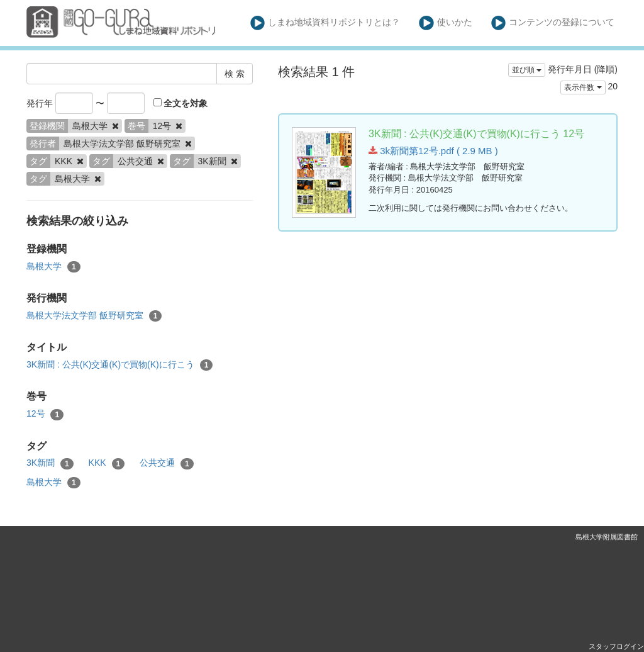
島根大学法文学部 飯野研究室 (94, 316)
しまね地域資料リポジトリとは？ (325, 23)
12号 (45, 414)
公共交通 (167, 463)
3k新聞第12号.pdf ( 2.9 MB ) (433, 151)
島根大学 (53, 267)
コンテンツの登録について (553, 23)
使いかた (446, 23)
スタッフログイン (616, 646)
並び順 (527, 70)
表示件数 (583, 87)
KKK (107, 463)
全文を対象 (181, 103)
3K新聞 (50, 463)
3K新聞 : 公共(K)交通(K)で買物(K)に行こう (119, 365)
